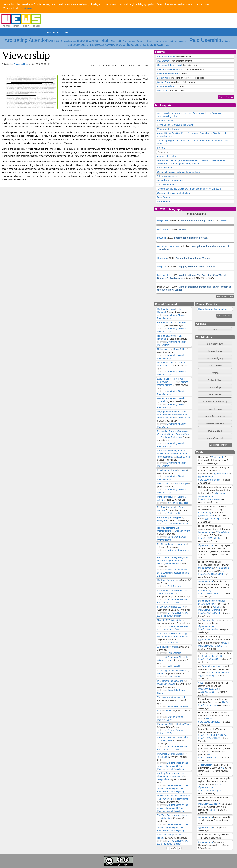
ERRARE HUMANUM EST (170, 69)
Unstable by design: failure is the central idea (179, 172)
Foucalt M (162, 246)
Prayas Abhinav (21, 64)
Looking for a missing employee (191, 238)
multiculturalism (172, 41)
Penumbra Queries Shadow (171, 754)
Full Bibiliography (225, 296)
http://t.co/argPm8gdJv (209, 480)
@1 (222, 768)
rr (158, 547)
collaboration (110, 40)
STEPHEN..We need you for (171, 607)
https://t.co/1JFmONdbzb (210, 538)
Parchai (161, 674)
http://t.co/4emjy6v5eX (209, 593)
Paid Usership (205, 40)
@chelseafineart (206, 516)
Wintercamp (173, 643)
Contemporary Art (131, 41)
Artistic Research (62, 41)
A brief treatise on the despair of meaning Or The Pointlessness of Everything (173, 766)
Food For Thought (166, 835)
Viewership (162, 152)
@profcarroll (219, 601)
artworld (74, 41)
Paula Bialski (184, 418)
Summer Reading (166, 121)
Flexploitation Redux (167, 470)
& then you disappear (167, 176)
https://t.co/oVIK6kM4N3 (210, 499)
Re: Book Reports (166, 580)
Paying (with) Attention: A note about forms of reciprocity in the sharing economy (172, 415)
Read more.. (27, 8)
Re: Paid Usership (166, 507)
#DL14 (216, 607)
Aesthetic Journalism (167, 156)
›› (180, 848)
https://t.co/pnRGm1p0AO (211, 574)
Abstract (224, 221)
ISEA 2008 (162, 90)
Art (51, 41)
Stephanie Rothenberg (172, 437)
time (118, 45)
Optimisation (163, 349)
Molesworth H (164, 275)
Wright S (162, 266)
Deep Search (164, 197)
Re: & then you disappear (169, 517)
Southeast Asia (97, 45)
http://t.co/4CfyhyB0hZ (209, 722)
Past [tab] (208, 329)
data (142, 41)
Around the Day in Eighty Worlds (193, 258)
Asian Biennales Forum (168, 74)
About (57, 32)
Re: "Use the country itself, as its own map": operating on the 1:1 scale (173, 561)
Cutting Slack (164, 82)
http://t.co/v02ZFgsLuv (209, 804)
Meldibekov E (164, 229)
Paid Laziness (164, 484)
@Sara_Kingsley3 (207, 604)
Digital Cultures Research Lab (213, 309)
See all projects (224, 316)
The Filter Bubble (165, 185)
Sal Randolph (181, 484)
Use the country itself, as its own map (145, 45)
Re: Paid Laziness (166, 309)
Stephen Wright (183, 531)
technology (110, 45)
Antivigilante (166, 740)
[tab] (215, 344)
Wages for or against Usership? (172, 398)
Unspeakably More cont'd (169, 65)
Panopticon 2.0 (164, 724)
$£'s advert (162, 647)
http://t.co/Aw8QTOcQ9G (210, 646)
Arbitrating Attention (27, 40)
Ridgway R (163, 221)
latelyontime (163, 757)
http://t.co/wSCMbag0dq (210, 790)
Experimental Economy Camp (197, 221)
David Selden (180, 349)
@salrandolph (208, 620)
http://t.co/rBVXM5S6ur (218, 672)
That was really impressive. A (171, 697)
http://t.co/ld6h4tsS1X (209, 758)
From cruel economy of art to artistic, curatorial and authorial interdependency (172, 454)
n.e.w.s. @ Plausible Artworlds (172, 671)
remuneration (74, 45)
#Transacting (221, 493)
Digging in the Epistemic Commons (197, 266)
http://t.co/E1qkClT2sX (209, 738)
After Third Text (165, 168)
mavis (184, 470)
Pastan (182, 229)
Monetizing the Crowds (168, 129)
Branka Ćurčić (215, 351)
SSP (159, 711)
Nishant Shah (215, 380)
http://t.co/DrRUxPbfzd (209, 610)
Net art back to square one (170, 180)
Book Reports (164, 201)
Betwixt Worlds (88, 41)
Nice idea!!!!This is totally (169, 620)
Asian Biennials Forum (168, 86)
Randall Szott (173, 564)
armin (163, 401)
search (85, 45)
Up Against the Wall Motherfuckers (174, 193)
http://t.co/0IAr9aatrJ (208, 705)
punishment (227, 41)
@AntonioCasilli (209, 666)
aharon (175, 647)
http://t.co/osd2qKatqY (209, 735)
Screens (161, 148)
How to (67, 32)
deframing (149, 41)
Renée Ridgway (215, 358)
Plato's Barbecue (165, 497)
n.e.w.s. (185, 41)
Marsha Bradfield (215, 423)
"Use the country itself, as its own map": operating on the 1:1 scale (189, 189)
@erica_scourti (221, 474)
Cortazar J (162, 258)
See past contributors (221, 445)
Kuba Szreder (184, 457)
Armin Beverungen (215, 416)
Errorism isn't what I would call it (173, 737)
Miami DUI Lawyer (166, 684)
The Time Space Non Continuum (173, 815)
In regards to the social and (170, 681)
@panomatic (204, 640)
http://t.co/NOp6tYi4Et (209, 629)
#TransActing (205, 513)
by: (177, 309)
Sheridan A (173, 246)
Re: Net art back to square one (172, 544)
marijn (168, 711)
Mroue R (162, 238)
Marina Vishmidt (215, 438)
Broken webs (163, 78)
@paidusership (218, 457)
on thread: (162, 315)
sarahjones (162, 520)
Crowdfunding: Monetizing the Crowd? (176, 125)
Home (47, 32)
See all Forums (226, 97)
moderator (160, 41)
